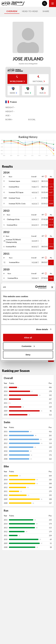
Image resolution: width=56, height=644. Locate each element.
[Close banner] (52, 287)
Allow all (28, 338)
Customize (28, 346)
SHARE (46, 11)
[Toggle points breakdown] (38, 181)
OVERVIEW (12, 11)
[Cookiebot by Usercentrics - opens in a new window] (35, 287)
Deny (28, 355)
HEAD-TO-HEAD (30, 11)
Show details (42, 329)
